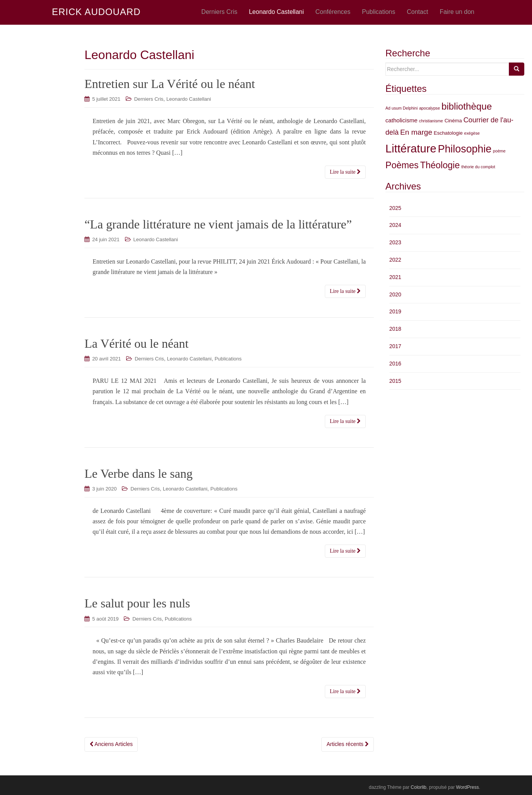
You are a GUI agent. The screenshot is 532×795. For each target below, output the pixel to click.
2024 (395, 225)
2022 (395, 260)
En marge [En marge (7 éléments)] (416, 132)
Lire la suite (345, 172)
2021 (395, 277)
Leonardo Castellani (189, 99)
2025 (395, 208)
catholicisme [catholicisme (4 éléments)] (401, 120)
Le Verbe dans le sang (138, 474)
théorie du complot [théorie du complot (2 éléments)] (478, 167)
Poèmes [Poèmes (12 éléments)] (402, 165)
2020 (395, 294)
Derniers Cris (149, 99)
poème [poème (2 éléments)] (499, 151)
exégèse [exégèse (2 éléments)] (472, 133)
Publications (228, 359)
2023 (395, 242)
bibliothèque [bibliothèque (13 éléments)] (467, 106)
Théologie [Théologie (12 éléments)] (440, 165)
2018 (395, 329)
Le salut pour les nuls (137, 603)
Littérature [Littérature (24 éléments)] (411, 148)
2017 (395, 346)
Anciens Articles (111, 744)
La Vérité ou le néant (137, 343)
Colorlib (419, 787)
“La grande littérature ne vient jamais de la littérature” (218, 224)
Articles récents (348, 744)
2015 (395, 381)
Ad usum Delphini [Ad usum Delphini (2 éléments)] (402, 108)
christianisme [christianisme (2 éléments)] (431, 121)
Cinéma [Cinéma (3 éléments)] (453, 121)
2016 (395, 364)
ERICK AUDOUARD (96, 12)
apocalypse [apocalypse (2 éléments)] (429, 108)
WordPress (467, 787)
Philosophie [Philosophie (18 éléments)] (465, 149)
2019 (395, 311)
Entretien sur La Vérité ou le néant (170, 84)
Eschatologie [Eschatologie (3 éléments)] (448, 133)
